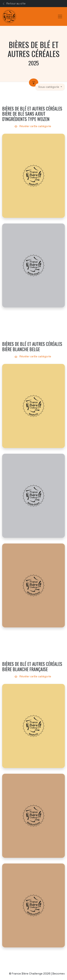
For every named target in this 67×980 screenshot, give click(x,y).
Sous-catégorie (49, 87)
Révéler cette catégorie (33, 126)
